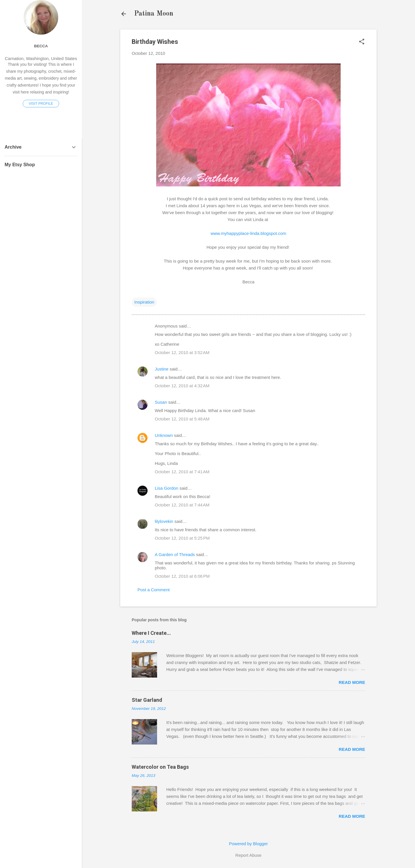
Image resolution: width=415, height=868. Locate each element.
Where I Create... (151, 633)
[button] (362, 42)
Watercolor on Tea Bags (160, 767)
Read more (352, 682)
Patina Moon (154, 14)
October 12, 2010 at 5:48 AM (182, 419)
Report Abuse (249, 855)
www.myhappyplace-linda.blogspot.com (249, 233)
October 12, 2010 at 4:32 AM (182, 386)
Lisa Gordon (167, 488)
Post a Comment (154, 590)
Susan (161, 402)
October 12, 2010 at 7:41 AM (182, 472)
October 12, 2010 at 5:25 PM (182, 538)
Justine (162, 369)
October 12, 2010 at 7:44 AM (182, 505)
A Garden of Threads (175, 554)
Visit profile (41, 104)
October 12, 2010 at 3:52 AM (182, 352)
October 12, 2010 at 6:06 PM (182, 576)
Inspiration (144, 302)
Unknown (164, 435)
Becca (41, 46)
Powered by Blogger (248, 844)
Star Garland (147, 700)
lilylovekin (164, 521)
